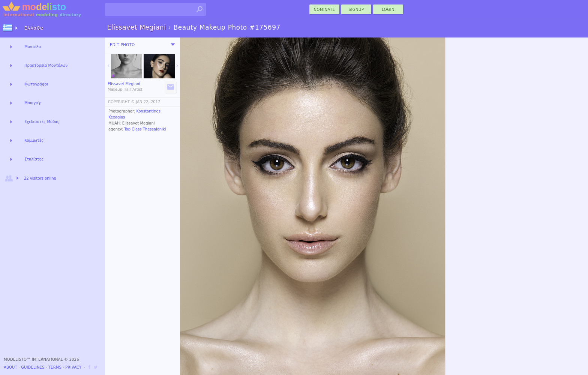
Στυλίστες (34, 159)
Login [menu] (388, 10)
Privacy (73, 367)
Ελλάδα (34, 28)
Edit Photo (122, 45)
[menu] (173, 45)
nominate (325, 10)
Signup (356, 10)
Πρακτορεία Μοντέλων (46, 65)
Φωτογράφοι (36, 84)
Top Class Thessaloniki (145, 129)
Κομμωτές (34, 140)
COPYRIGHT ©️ (121, 102)
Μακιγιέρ (33, 103)
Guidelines (33, 367)
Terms (55, 367)
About (10, 367)
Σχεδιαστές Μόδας (42, 122)
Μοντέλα (33, 47)
